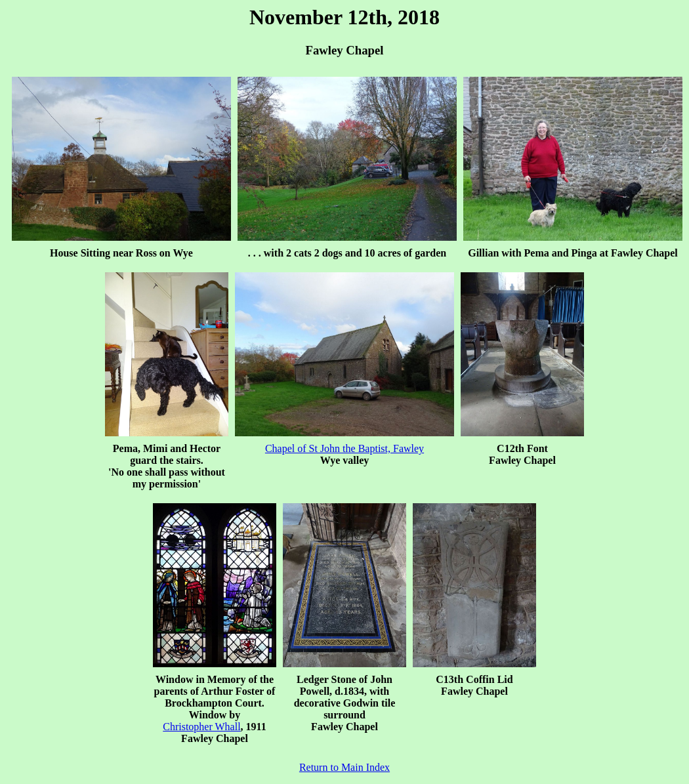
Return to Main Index (344, 767)
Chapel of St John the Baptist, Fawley (344, 448)
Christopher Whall (201, 727)
